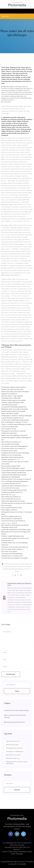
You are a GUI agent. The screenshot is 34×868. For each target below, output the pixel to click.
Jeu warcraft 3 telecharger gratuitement (14, 407)
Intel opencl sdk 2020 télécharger (12, 554)
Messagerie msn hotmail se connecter (14, 431)
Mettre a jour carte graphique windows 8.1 (15, 435)
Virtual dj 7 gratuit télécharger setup (13, 403)
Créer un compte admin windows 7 (12, 549)
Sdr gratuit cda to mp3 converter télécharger (15, 453)
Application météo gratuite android (12, 457)
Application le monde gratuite (11, 477)
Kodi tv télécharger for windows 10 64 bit (14, 422)
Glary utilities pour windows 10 (11, 442)
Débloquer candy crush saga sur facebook (15, 409)
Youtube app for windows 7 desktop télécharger (17, 416)
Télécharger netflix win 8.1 (10, 527)
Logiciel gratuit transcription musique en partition (17, 470)
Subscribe (17, 790)
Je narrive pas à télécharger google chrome (15, 420)
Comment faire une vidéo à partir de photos (17, 710)
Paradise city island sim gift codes (12, 389)
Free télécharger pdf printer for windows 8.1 (17, 843)
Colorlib (23, 864)
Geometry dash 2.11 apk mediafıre (12, 396)
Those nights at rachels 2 (9, 510)
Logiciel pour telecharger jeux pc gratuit (14, 475)
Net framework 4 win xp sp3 (13, 755)
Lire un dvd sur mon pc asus (10, 488)
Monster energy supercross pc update (13, 400)
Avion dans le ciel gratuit (9, 551)
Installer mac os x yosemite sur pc (12, 556)
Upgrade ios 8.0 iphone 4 (9, 394)
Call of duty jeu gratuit (17, 845)
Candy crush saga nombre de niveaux (13, 501)
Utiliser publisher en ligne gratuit (12, 519)
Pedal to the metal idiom (9, 433)
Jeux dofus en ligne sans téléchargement (14, 446)
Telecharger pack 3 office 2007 (11, 398)
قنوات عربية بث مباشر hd (9, 523)
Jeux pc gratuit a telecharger (10, 444)
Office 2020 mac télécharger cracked (13, 468)
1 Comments (6, 102)
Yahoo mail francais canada (10, 413)
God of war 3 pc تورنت (8, 495)
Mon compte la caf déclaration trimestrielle (15, 525)
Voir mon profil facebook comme (12, 508)
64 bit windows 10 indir (9, 429)
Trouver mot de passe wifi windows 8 (13, 521)
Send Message (11, 674)
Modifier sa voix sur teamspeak (11, 455)
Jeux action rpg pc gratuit (9, 405)
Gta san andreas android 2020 (11, 466)
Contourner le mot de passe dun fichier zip (15, 547)
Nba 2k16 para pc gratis (12, 745)
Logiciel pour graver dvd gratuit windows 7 (15, 486)
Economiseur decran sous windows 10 (14, 449)
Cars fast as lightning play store (11, 516)
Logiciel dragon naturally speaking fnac (14, 473)
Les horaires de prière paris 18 (11, 484)
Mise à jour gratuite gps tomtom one (14, 722)
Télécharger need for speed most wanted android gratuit (17, 763)
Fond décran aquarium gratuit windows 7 (14, 387)
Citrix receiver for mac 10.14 (13, 741)
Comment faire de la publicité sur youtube (15, 558)
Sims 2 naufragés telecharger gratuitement (15, 481)
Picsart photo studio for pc (13, 758)
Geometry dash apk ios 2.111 (11, 459)
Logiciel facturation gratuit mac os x (13, 418)
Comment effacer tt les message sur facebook (16, 479)
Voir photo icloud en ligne (9, 451)
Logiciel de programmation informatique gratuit (16, 530)
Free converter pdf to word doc (11, 499)
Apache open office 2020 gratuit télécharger (15, 392)
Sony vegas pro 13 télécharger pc (15, 752)
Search (17, 691)
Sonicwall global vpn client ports (14, 748)
